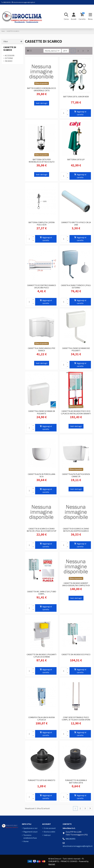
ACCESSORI (10, 55)
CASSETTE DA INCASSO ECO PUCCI (76, 654)
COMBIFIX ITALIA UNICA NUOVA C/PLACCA (42, 718)
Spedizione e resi (30, 828)
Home (26, 841)
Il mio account (50, 828)
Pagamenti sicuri (30, 832)
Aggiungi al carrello (80, 113)
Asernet (52, 864)
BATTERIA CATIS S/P (76, 159)
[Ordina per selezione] (52, 51)
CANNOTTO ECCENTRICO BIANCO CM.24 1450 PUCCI (42, 286)
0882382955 (7, 2)
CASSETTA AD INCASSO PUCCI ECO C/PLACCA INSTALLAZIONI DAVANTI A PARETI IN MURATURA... (76, 413)
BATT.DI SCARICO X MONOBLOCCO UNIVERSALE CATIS (42, 89)
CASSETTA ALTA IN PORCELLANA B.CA (42, 475)
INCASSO (9, 61)
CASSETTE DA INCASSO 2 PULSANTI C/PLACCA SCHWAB (42, 656)
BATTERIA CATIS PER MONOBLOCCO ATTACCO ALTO (42, 161)
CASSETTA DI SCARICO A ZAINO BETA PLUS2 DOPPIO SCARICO (76, 530)
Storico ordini (49, 832)
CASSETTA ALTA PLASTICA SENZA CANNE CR (76, 475)
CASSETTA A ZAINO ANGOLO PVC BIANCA (42, 349)
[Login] (74, 17)
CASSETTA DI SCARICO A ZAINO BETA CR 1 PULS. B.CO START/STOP (42, 530)
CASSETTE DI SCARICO (10, 49)
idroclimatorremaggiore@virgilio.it (24, 2)
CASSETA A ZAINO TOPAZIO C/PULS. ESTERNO (76, 286)
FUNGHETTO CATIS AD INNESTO (42, 780)
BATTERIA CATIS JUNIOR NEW (76, 97)
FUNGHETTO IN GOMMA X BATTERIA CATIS (76, 781)
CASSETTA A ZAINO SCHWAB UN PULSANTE (42, 412)
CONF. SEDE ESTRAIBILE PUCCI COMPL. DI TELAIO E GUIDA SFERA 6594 (76, 720)
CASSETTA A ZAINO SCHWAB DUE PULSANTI (76, 349)
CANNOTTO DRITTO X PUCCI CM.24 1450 (76, 224)
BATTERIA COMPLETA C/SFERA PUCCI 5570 (42, 224)
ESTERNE (9, 58)
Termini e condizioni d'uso (30, 836)
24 (65, 51)
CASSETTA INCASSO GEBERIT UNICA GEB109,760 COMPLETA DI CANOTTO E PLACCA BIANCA (76, 585)
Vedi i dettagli (42, 103)
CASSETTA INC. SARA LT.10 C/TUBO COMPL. (42, 593)
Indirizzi (47, 835)
